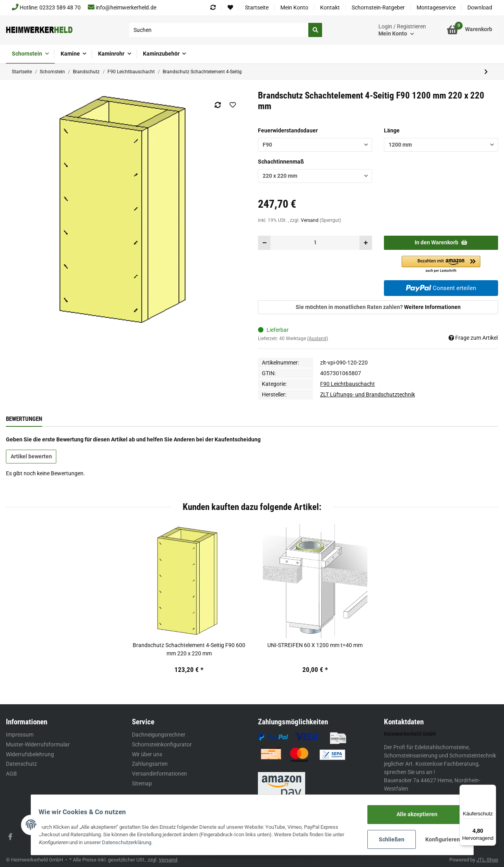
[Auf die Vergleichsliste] (218, 105)
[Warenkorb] (470, 30)
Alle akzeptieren (413, 815)
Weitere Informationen (432, 307)
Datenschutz (21, 764)
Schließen (387, 840)
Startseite (257, 7)
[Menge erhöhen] (366, 243)
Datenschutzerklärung (131, 843)
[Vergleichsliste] (213, 8)
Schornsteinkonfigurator (162, 744)
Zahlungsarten (150, 764)
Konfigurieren (439, 840)
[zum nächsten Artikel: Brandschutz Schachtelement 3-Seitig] (486, 72)
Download (480, 7)
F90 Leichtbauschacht (347, 384)
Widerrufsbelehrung (30, 754)
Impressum (20, 735)
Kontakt (330, 7)
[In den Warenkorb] (441, 243)
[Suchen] (219, 30)
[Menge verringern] (264, 243)
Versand (310, 220)
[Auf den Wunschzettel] (233, 105)
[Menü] (491, 789)
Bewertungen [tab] (24, 419)
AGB (11, 774)
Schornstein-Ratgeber (378, 7)
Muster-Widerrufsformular (38, 744)
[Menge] (315, 243)
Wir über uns (147, 754)
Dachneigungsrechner (159, 735)
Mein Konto (294, 7)
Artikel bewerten (31, 456)
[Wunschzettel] (230, 8)
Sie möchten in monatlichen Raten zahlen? (378, 307)
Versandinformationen (159, 774)
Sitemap (142, 783)
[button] (402, 30)
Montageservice (436, 7)
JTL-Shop (487, 860)
